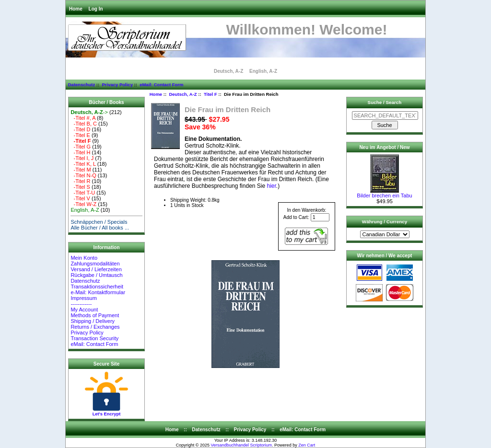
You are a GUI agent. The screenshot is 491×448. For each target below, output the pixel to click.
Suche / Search (385, 102)
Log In (96, 9)
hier (272, 186)
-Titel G (81, 147)
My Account (84, 310)
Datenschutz (82, 85)
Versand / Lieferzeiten (96, 269)
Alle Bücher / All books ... (100, 228)
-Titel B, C (84, 124)
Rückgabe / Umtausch (96, 275)
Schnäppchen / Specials (99, 222)
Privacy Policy (117, 85)
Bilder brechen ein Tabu (384, 193)
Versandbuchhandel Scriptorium (242, 445)
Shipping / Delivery (93, 321)
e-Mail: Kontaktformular (99, 292)
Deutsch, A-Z (183, 94)
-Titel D (80, 129)
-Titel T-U (83, 193)
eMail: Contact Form (161, 85)
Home (76, 9)
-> (89, 112)
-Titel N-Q (83, 175)
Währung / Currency (385, 222)
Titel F (210, 94)
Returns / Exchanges (95, 327)
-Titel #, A (83, 118)
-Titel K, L (83, 164)
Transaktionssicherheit (97, 287)
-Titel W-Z (83, 204)
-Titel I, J (82, 158)
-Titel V (80, 198)
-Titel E (80, 135)
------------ (81, 304)
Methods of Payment (95, 315)
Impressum (83, 298)
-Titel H (80, 152)
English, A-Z (263, 71)
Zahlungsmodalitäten (95, 264)
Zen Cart (307, 445)
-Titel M (81, 170)
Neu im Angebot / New (384, 147)
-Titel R (80, 181)
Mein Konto (84, 258)
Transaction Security (94, 338)
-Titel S (80, 187)
